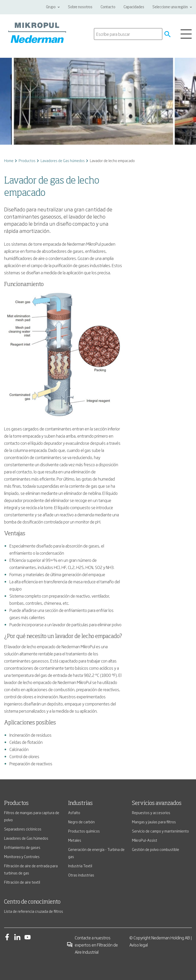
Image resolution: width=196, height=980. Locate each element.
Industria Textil (80, 866)
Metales (75, 840)
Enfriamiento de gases (22, 847)
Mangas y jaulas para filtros (154, 822)
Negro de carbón (81, 822)
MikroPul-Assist (145, 840)
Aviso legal (139, 945)
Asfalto (74, 812)
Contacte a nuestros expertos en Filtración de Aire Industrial (92, 945)
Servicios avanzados (157, 803)
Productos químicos (84, 831)
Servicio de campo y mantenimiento (160, 831)
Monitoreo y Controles (22, 856)
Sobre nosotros (80, 7)
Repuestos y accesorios (151, 812)
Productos (27, 160)
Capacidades (134, 7)
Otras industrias (81, 875)
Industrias (80, 803)
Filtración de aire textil (22, 882)
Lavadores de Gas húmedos (63, 160)
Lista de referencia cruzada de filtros (34, 911)
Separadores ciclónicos (23, 829)
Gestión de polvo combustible (156, 849)
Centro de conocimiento (32, 902)
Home (9, 160)
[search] (128, 34)
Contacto (108, 7)
